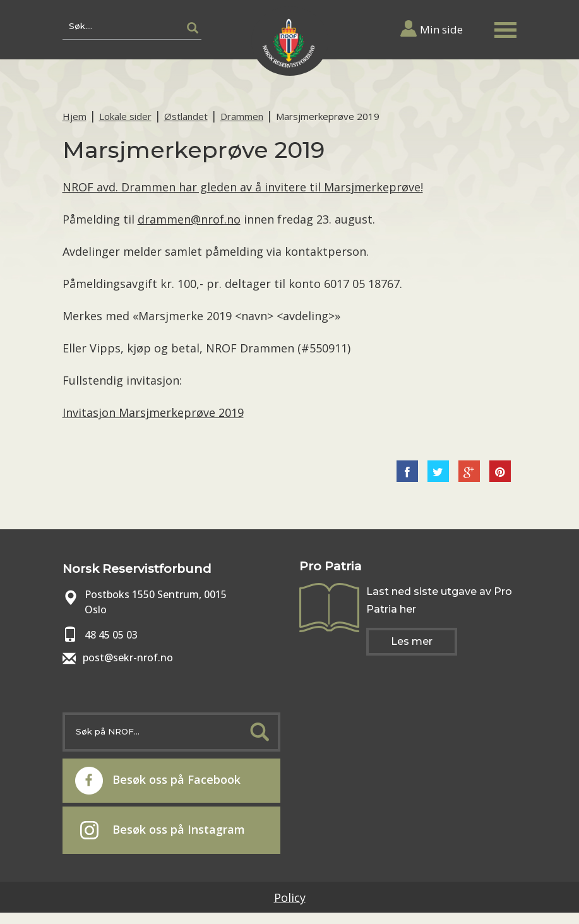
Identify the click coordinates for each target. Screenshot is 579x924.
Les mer (412, 641)
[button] (506, 27)
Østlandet (186, 116)
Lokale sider (125, 116)
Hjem (75, 116)
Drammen (242, 116)
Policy (290, 897)
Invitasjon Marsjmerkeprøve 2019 (153, 412)
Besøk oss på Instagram (163, 831)
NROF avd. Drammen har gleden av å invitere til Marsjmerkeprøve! (243, 187)
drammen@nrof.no (189, 219)
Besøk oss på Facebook (158, 781)
